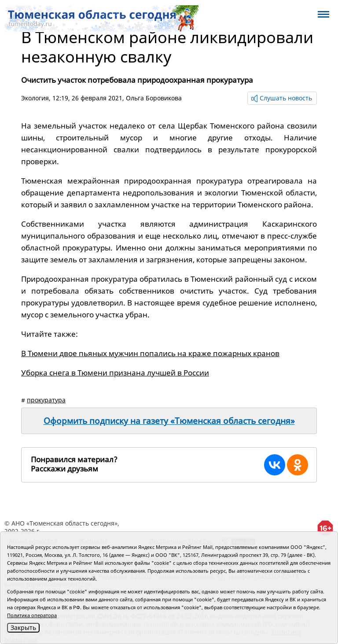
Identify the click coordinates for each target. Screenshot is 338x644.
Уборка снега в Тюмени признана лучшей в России (115, 373)
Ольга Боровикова (154, 98)
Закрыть (23, 627)
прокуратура (46, 400)
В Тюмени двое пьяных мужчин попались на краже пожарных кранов (150, 353)
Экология (35, 98)
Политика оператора (32, 615)
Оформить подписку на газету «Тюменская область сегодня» (169, 421)
